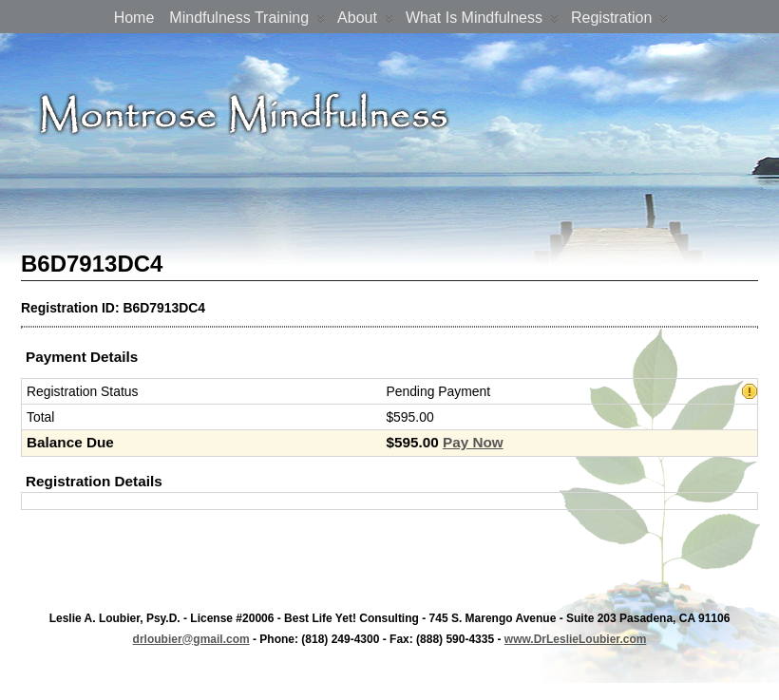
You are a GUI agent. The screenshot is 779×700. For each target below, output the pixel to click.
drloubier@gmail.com (191, 639)
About (365, 21)
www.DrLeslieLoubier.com (576, 639)
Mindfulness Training (247, 21)
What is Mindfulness (482, 21)
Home (134, 18)
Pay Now (473, 442)
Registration (619, 21)
